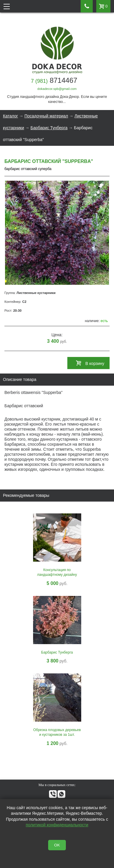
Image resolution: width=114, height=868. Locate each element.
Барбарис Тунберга (49, 128)
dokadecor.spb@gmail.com (57, 89)
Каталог (10, 116)
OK (57, 845)
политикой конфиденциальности (57, 825)
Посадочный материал (46, 116)
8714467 (54, 80)
